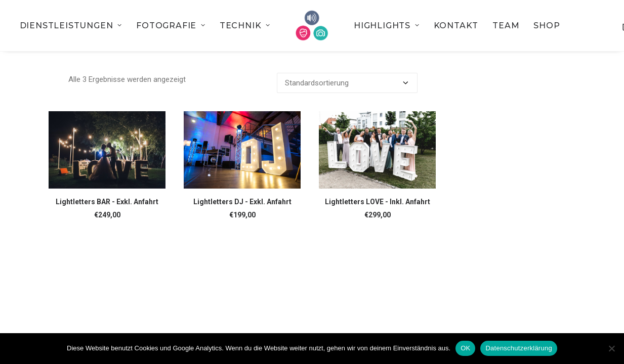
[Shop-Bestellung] (347, 83)
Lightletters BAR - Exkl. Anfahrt (107, 202)
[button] (107, 150)
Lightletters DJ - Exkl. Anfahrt (242, 202)
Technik (245, 26)
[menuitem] (71, 26)
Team (506, 26)
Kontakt (456, 26)
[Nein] (611, 348)
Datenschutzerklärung (518, 348)
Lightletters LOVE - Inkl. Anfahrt (378, 202)
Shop (547, 26)
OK (465, 348)
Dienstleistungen (71, 26)
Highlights (387, 26)
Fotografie (171, 26)
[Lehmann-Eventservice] (312, 26)
